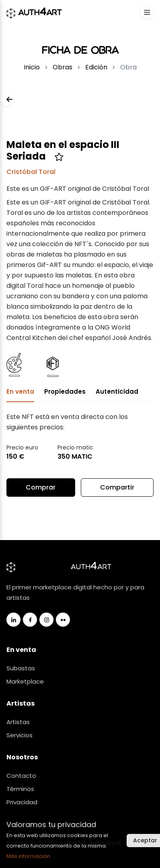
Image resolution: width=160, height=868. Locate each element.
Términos (20, 789)
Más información (28, 856)
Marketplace (25, 681)
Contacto (21, 776)
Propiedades (65, 392)
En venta (20, 392)
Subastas (21, 668)
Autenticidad (117, 392)
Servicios (19, 735)
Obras (63, 67)
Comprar (41, 487)
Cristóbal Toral (31, 172)
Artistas (18, 722)
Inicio (32, 67)
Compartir (117, 490)
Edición (96, 67)
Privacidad (22, 802)
